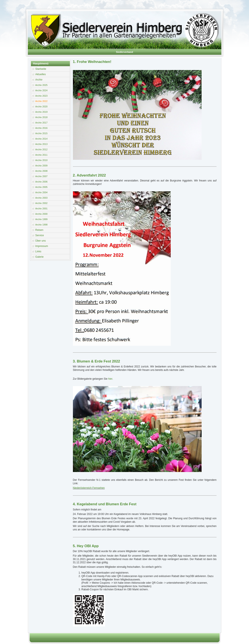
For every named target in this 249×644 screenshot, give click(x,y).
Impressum (42, 246)
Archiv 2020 (41, 107)
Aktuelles (41, 74)
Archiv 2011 (41, 155)
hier (110, 379)
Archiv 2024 (41, 90)
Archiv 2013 (41, 144)
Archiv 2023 (41, 96)
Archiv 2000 (41, 214)
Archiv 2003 (41, 198)
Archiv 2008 (41, 171)
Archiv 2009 (41, 166)
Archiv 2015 (41, 133)
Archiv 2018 (41, 117)
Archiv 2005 (41, 187)
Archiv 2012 (41, 149)
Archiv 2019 (41, 112)
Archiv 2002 (41, 203)
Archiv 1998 (41, 225)
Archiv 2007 (41, 176)
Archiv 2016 (41, 128)
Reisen (39, 230)
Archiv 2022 (41, 101)
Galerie (40, 257)
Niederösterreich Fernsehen (89, 488)
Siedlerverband (124, 52)
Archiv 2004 (41, 192)
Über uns (41, 241)
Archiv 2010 (41, 160)
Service (40, 235)
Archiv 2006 (41, 182)
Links (38, 251)
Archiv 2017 (41, 123)
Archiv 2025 (41, 85)
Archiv (39, 80)
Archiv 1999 (41, 219)
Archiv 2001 (41, 209)
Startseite (41, 69)
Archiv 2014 (41, 139)
